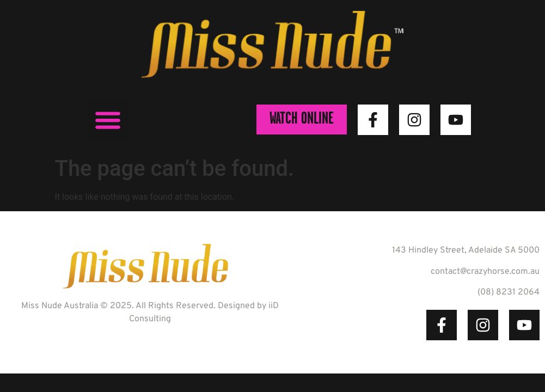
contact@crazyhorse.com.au (485, 272)
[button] (108, 120)
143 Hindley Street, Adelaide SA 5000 (466, 250)
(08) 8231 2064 (509, 292)
